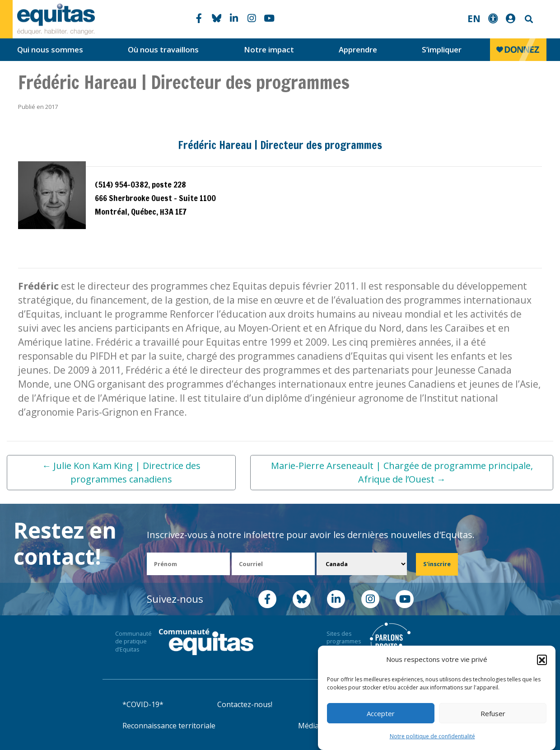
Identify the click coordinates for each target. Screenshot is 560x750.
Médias (310, 726)
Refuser (493, 713)
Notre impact (269, 49)
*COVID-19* (143, 704)
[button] (542, 660)
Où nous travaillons (163, 49)
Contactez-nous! (245, 704)
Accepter (381, 713)
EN (474, 19)
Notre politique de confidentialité (432, 736)
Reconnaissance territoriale (169, 726)
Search (528, 19)
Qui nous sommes (50, 49)
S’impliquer (442, 49)
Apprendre (358, 49)
